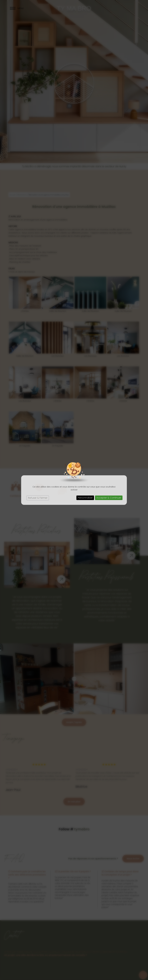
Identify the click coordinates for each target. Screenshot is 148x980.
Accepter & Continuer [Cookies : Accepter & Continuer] (109, 498)
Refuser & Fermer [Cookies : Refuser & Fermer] (38, 498)
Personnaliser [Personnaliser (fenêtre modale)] (85, 498)
